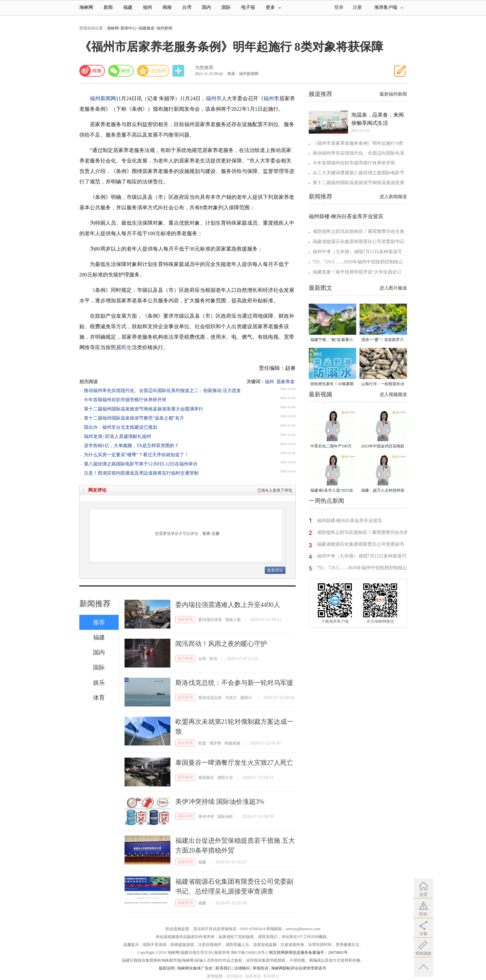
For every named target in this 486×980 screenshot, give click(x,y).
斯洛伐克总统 (210, 698)
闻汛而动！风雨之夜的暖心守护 (221, 644)
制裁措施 (232, 743)
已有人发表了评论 (275, 490)
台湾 (187, 7)
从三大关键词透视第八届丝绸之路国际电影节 (359, 173)
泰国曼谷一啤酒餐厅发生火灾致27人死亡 (234, 763)
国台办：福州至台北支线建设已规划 (121, 427)
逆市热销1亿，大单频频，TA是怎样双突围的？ (132, 446)
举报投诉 (261, 968)
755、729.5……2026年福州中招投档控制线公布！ (362, 569)
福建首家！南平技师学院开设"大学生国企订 (357, 272)
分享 (179, 71)
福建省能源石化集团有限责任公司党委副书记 (359, 242)
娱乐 (99, 683)
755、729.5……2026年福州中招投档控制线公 (358, 262)
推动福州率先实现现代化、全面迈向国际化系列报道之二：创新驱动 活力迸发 (163, 391)
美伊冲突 (206, 817)
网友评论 (97, 490)
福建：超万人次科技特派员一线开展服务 (383, 491)
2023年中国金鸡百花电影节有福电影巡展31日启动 (383, 447)
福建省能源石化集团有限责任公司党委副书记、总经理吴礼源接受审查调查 (360, 545)
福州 (147, 7)
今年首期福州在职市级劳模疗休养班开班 (125, 400)
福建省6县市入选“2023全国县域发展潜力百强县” (332, 491)
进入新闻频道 (393, 197)
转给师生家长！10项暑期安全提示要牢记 (332, 384)
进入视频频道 (393, 395)
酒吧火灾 (225, 778)
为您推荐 (204, 68)
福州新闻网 (103, 98)
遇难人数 (233, 620)
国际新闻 (185, 619)
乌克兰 (231, 698)
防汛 (213, 659)
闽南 (167, 7)
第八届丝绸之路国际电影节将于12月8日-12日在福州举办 (141, 464)
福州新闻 (165, 28)
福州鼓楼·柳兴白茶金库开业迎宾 (346, 216)
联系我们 (224, 968)
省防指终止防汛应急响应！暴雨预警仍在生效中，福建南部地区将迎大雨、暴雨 (363, 533)
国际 (226, 7)
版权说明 (167, 968)
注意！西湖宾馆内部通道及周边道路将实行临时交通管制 (141, 473)
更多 (273, 7)
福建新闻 (185, 862)
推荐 (99, 622)
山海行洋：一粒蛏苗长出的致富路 (383, 384)
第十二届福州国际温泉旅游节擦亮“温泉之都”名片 (134, 418)
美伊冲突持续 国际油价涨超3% (220, 801)
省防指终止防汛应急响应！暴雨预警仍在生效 (359, 231)
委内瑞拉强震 (210, 620)
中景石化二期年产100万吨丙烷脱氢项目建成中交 (332, 447)
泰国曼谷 (206, 778)
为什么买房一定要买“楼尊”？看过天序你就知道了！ (136, 455)
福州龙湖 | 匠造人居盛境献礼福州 (118, 436)
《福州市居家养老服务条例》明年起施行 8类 (358, 143)
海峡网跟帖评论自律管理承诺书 (299, 968)
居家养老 (285, 382)
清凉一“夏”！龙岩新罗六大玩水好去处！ (383, 340)
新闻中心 (128, 28)
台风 (202, 659)
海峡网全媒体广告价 (195, 968)
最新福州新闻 (393, 94)
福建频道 (146, 28)
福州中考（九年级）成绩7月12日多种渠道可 (357, 252)
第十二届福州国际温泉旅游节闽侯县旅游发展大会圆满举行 (144, 409)
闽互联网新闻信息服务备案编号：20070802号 (308, 952)
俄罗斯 (215, 743)
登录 (206, 534)
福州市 (214, 98)
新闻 (108, 7)
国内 (206, 7)
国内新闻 (185, 658)
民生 (126, 347)
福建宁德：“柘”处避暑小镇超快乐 (332, 340)
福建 (128, 7)
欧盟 (202, 743)
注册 (357, 7)
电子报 (248, 7)
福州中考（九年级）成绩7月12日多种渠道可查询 (364, 557)
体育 (99, 698)
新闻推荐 (95, 604)
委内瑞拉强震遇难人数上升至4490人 (228, 605)
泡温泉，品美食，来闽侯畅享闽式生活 (378, 119)
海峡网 (86, 7)
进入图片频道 (393, 288)
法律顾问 (242, 968)
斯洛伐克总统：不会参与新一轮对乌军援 (234, 683)
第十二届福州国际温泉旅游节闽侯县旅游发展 (359, 183)
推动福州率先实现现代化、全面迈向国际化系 (359, 153)
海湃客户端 (389, 7)
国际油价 (225, 817)
